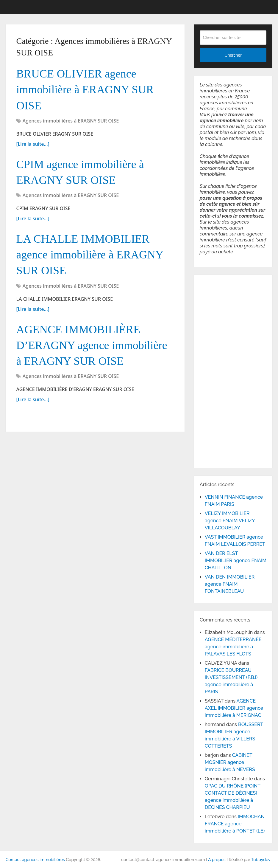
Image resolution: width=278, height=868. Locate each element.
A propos (217, 860)
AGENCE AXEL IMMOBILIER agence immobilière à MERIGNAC (234, 708)
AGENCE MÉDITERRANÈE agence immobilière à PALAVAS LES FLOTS (233, 647)
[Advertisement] (218, 370)
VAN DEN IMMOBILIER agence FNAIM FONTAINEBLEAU (230, 584)
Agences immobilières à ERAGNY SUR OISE (71, 121)
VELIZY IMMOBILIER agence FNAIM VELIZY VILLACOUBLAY (230, 521)
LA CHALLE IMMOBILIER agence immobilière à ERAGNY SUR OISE (89, 255)
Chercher (233, 55)
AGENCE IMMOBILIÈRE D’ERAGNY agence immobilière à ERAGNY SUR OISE (92, 345)
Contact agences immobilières (35, 860)
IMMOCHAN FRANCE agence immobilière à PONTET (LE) (235, 824)
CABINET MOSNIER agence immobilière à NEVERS (230, 762)
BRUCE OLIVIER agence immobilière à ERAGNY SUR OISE (85, 89)
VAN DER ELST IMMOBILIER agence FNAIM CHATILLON (236, 561)
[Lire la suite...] (33, 144)
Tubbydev (261, 860)
